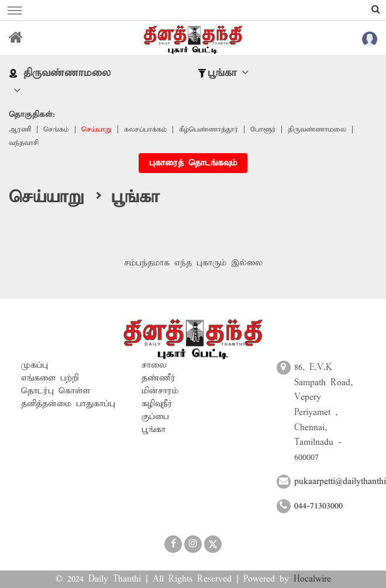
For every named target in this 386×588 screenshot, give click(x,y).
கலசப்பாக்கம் (145, 129)
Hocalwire (312, 579)
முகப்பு (35, 365)
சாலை (154, 365)
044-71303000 (318, 506)
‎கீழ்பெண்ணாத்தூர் (208, 129)
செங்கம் (56, 129)
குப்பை (155, 417)
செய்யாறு (96, 129)
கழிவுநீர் (157, 404)
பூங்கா (154, 430)
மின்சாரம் (160, 391)
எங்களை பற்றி (50, 378)
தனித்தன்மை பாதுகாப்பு (68, 404)
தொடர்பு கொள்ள (56, 391)
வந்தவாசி (24, 143)
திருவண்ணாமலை (317, 129)
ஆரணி (20, 129)
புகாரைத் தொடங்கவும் (193, 163)
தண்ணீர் (158, 378)
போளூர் (263, 129)
